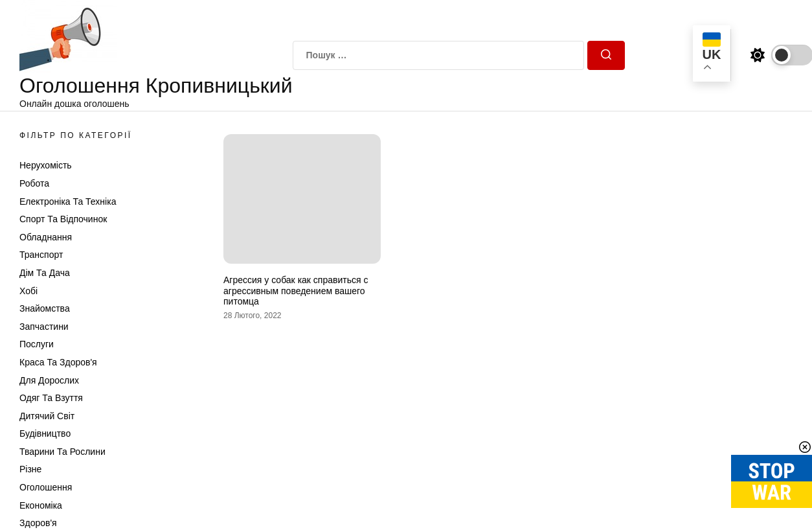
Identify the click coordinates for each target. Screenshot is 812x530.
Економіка (41, 505)
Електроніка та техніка (68, 202)
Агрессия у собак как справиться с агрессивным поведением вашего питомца (296, 291)
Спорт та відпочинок (63, 219)
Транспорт (41, 255)
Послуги (37, 344)
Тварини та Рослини (62, 452)
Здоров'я (38, 523)
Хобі (28, 291)
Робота (34, 183)
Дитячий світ (47, 416)
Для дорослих (49, 380)
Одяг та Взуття (51, 398)
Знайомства (45, 308)
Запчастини (44, 327)
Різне (30, 469)
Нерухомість (46, 165)
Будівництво (45, 433)
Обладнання (46, 237)
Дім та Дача (45, 273)
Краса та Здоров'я (58, 362)
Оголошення (46, 487)
